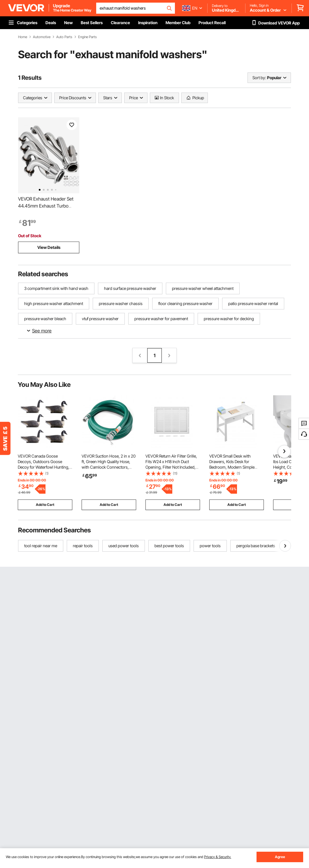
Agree (280, 857)
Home (23, 37)
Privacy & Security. (218, 857)
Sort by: (259, 78)
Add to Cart (45, 505)
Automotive (42, 37)
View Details (49, 247)
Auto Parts (64, 37)
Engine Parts (87, 37)
